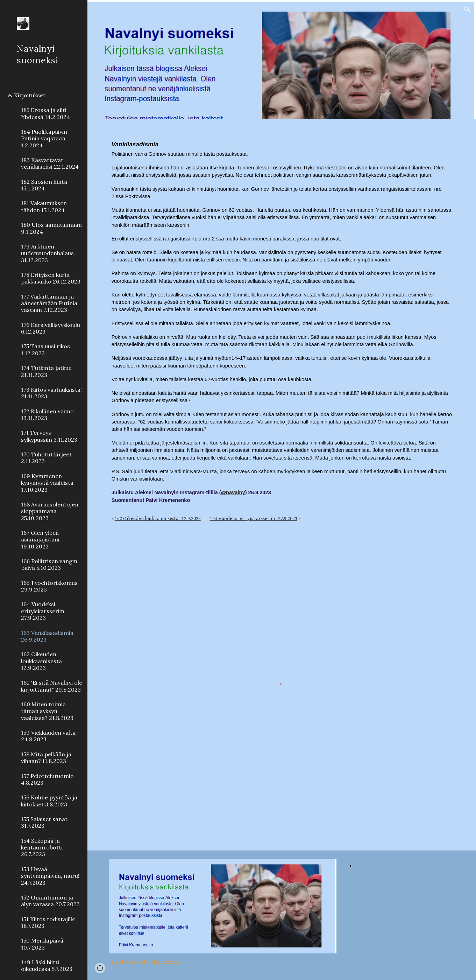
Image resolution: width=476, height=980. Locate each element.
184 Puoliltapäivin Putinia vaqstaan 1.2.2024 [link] (44, 138)
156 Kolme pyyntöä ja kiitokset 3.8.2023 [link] (49, 801)
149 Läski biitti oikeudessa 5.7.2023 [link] (47, 965)
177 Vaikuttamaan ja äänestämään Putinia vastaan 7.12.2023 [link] (49, 303)
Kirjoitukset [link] (30, 95)
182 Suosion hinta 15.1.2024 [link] (44, 185)
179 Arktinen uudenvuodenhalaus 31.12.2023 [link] (47, 253)
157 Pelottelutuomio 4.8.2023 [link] (47, 779)
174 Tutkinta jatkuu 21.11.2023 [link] (46, 371)
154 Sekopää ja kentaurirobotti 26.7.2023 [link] (42, 848)
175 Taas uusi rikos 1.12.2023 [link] (45, 349)
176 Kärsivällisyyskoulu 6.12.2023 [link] (51, 328)
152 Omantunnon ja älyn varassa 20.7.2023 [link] (50, 901)
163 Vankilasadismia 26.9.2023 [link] (47, 636)
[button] (468, 10)
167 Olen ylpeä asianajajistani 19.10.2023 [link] (40, 540)
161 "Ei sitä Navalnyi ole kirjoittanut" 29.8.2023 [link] (52, 686)
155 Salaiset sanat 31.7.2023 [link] (44, 822)
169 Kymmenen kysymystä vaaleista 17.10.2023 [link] (47, 483)
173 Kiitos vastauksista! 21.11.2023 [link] (51, 393)
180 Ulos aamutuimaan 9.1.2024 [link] (51, 228)
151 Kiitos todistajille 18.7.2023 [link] (48, 922)
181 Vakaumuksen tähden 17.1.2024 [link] (44, 206)
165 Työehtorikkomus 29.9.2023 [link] (49, 586)
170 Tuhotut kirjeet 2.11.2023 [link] (46, 458)
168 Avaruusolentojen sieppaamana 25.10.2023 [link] (50, 511)
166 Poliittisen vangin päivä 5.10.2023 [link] (49, 564)
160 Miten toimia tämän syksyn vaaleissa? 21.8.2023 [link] (47, 711)
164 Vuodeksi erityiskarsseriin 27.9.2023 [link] (43, 611)
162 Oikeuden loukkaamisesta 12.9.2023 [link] (41, 661)
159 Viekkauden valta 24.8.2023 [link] (48, 736)
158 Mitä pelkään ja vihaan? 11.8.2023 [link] (46, 758)
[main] (282, 331)
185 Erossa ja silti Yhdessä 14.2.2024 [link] (45, 113)
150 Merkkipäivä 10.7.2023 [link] (42, 944)
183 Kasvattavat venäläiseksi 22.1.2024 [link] (50, 163)
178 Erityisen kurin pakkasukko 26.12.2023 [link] (51, 278)
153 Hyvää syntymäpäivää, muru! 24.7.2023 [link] (50, 876)
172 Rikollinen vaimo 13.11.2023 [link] (47, 415)
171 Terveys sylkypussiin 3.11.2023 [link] (49, 436)
